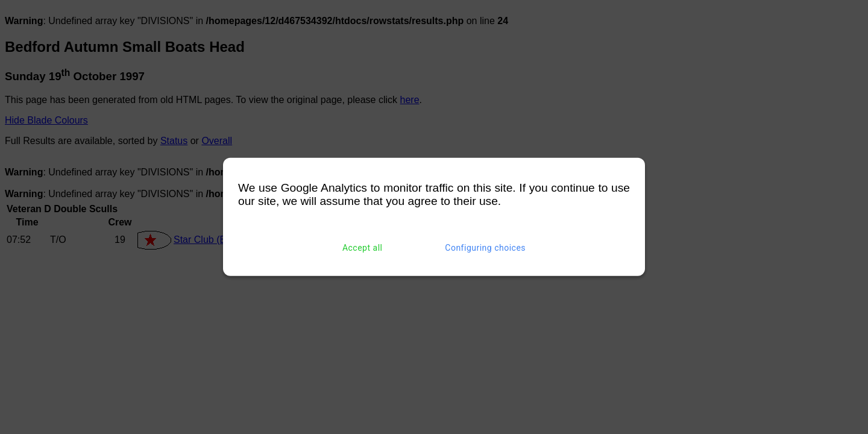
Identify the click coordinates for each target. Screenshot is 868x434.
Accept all (363, 248)
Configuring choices (485, 248)
